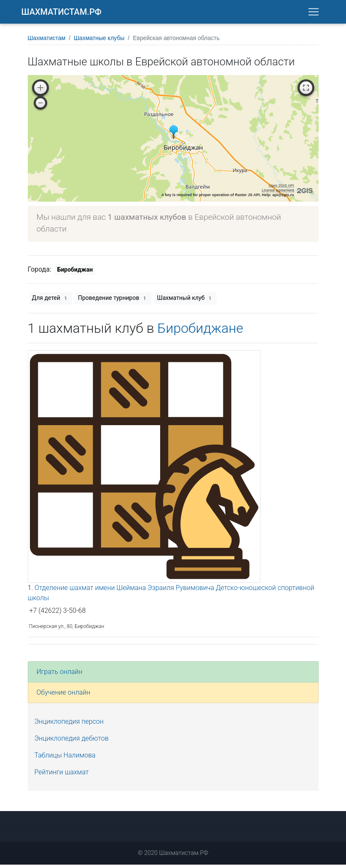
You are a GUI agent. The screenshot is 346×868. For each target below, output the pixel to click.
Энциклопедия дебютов (72, 742)
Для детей (51, 302)
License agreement (278, 194)
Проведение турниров (113, 302)
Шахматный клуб (186, 302)
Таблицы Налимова (65, 759)
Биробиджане (200, 332)
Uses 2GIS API (281, 189)
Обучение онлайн (64, 696)
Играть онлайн (60, 675)
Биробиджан (75, 273)
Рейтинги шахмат (62, 775)
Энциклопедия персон (69, 725)
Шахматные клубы (99, 41)
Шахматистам (47, 41)
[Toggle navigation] (314, 13)
